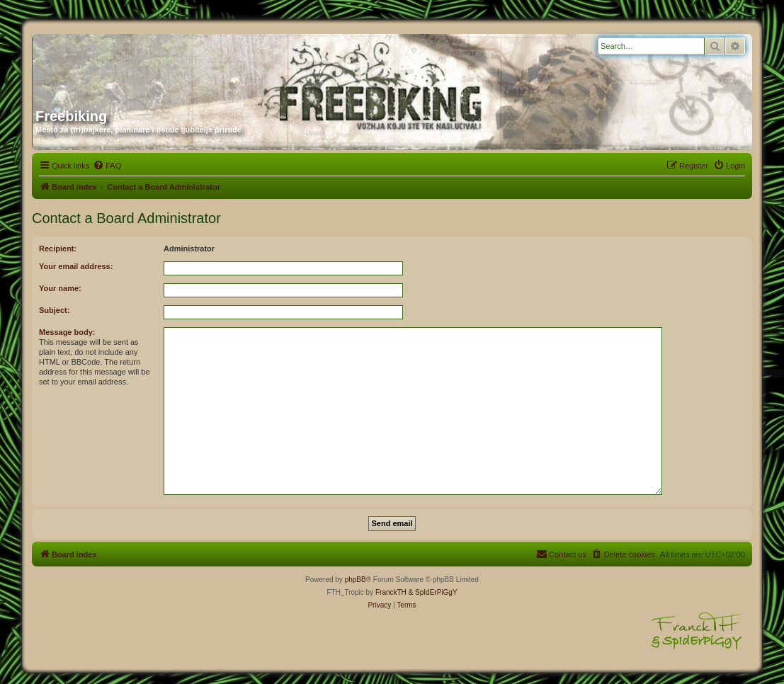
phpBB (356, 580)
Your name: (60, 288)
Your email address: (76, 266)
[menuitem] (107, 166)
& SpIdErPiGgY (433, 592)
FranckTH (391, 592)
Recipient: (58, 249)
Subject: (54, 310)
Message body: (67, 332)
